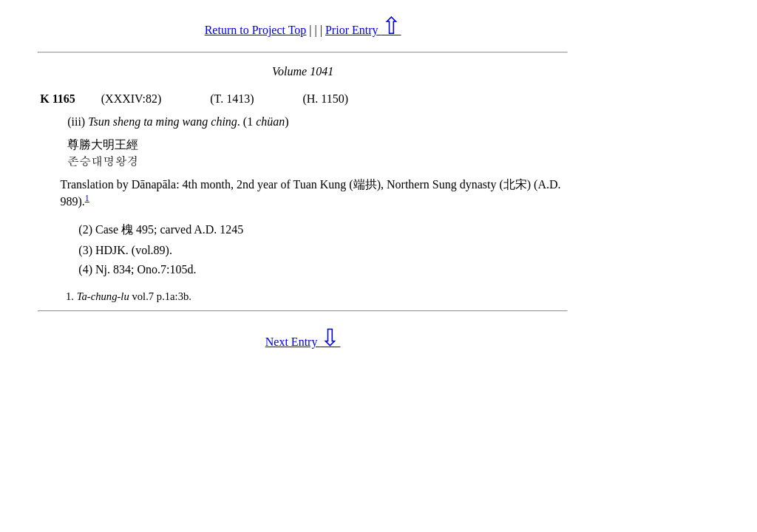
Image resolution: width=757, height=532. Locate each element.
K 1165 (58, 99)
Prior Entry (363, 30)
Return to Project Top (256, 30)
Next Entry (303, 342)
